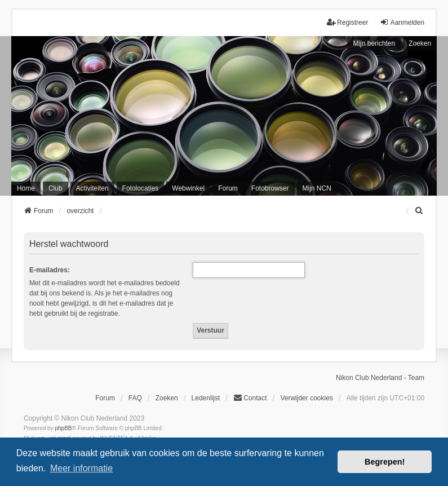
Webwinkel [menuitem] (188, 188)
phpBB (63, 428)
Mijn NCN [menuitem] (317, 188)
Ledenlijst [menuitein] (206, 398)
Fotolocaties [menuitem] (141, 188)
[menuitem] (419, 211)
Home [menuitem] (26, 188)
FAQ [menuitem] (135, 398)
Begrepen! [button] (385, 462)
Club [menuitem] (56, 188)
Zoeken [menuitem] (167, 398)
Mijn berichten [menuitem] (374, 43)
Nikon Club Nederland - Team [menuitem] (380, 378)
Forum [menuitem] (228, 188)
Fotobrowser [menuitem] (270, 188)
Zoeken (420, 43)
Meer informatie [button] (81, 468)
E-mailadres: (50, 270)
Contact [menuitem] (250, 398)
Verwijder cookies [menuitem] (306, 398)
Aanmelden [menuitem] (402, 22)
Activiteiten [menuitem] (92, 188)
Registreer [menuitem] (347, 22)
